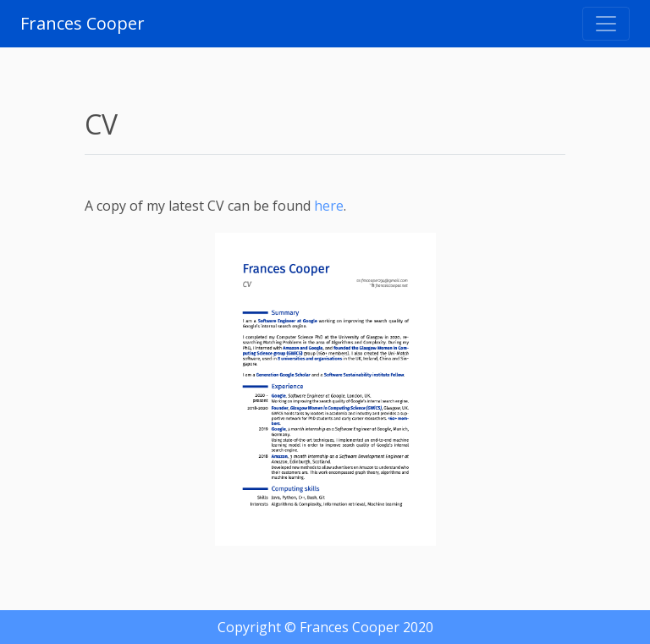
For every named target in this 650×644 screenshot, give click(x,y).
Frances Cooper (83, 23)
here (329, 206)
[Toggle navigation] (606, 24)
